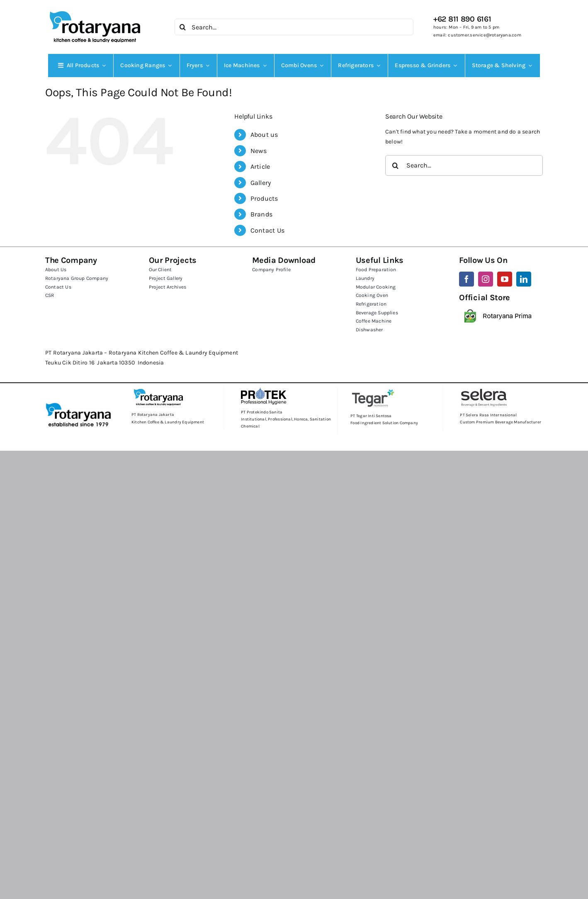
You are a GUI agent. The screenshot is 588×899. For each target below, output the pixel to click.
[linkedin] (524, 279)
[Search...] (294, 27)
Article (260, 166)
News (259, 151)
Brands (261, 214)
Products (264, 198)
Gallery (261, 183)
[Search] (183, 27)
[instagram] (486, 279)
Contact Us (267, 230)
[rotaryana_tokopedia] (498, 305)
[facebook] (467, 279)
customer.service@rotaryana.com (484, 35)
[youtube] (505, 279)
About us (264, 135)
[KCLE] (95, 11)
